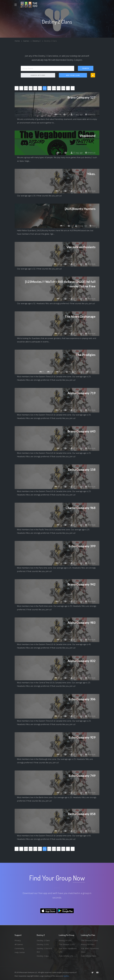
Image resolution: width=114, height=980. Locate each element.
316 (63, 88)
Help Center (20, 952)
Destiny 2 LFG (43, 944)
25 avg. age (77, 334)
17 (66, 114)
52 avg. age (77, 299)
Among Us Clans (88, 944)
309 (31, 88)
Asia (92, 226)
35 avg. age (77, 410)
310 (35, 88)
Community (19, 948)
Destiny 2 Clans (43, 940)
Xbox (58, 334)
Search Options (38, 75)
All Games (19, 944)
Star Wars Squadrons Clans (90, 950)
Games (26, 41)
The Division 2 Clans (89, 940)
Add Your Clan (73, 75)
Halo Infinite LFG (66, 956)
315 (59, 88)
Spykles (66, 976)
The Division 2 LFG (67, 944)
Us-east (91, 372)
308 (26, 88)
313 (49, 88)
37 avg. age (77, 114)
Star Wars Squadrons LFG (68, 950)
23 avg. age (81, 226)
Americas (90, 114)
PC (59, 153)
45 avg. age (77, 640)
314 (54, 88)
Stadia (57, 264)
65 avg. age (77, 831)
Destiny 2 (37, 41)
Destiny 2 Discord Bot (44, 950)
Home (17, 41)
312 (45, 88)
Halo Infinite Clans (89, 956)
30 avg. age (77, 191)
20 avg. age (77, 153)
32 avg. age (77, 264)
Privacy (18, 940)
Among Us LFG (65, 940)
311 (40, 88)
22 (70, 226)
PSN (57, 114)
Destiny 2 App (43, 956)
